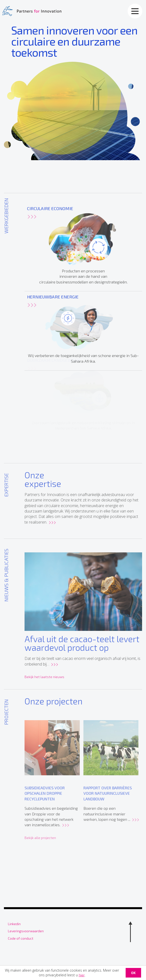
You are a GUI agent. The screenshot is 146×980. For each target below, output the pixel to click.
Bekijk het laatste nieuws (44, 679)
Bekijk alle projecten (40, 841)
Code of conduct (21, 938)
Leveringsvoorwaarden (26, 931)
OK (133, 973)
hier (82, 975)
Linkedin (14, 924)
